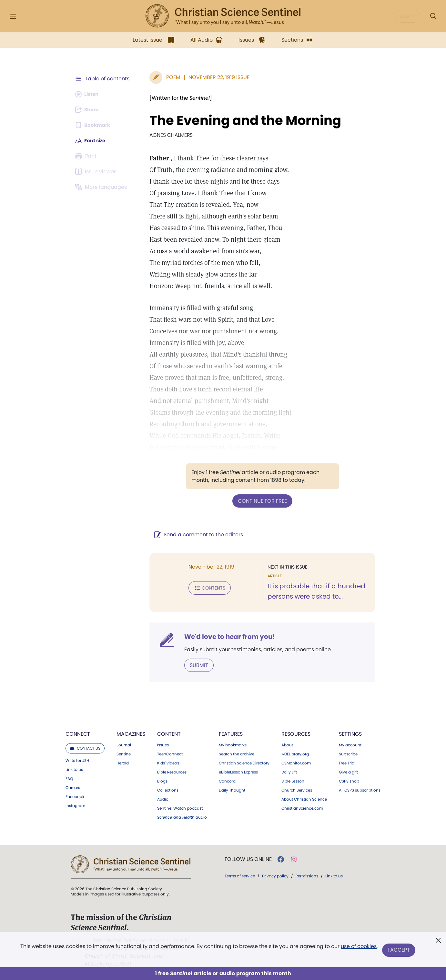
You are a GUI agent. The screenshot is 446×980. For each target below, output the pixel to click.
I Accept (399, 950)
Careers (73, 787)
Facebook (75, 796)
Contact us (85, 748)
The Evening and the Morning (242, 120)
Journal (124, 744)
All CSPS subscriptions (360, 790)
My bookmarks (233, 744)
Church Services (297, 790)
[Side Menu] (13, 16)
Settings (350, 733)
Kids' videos (168, 763)
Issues (163, 744)
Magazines (131, 733)
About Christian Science (304, 799)
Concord (227, 781)
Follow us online (248, 859)
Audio (163, 799)
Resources (296, 733)
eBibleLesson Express (238, 772)
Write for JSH (77, 760)
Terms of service (240, 875)
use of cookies (358, 948)
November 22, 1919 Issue (216, 77)
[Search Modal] (433, 16)
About (287, 744)
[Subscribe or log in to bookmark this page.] (94, 125)
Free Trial (347, 763)
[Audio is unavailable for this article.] (88, 94)
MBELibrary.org (295, 753)
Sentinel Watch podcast (180, 808)
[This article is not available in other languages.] (102, 187)
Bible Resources (172, 772)
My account (350, 744)
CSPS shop (349, 781)
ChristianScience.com (302, 808)
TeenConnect (170, 753)
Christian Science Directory (244, 763)
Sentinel (124, 753)
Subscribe (348, 753)
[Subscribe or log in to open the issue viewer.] (96, 172)
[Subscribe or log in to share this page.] (88, 110)
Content (169, 733)
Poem (170, 77)
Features (231, 733)
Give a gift (348, 772)
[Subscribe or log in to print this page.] (87, 156)
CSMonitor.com (296, 763)
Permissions (307, 875)
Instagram (75, 805)
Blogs (162, 781)
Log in (407, 16)
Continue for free (261, 501)
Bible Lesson (293, 781)
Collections (168, 790)
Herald (123, 763)
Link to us (74, 769)
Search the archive (237, 753)
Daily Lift (289, 772)
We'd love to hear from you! (226, 636)
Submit (196, 665)
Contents (206, 587)
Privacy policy (275, 875)
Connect (78, 733)
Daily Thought (232, 790)
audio (182, 817)
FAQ (69, 778)
